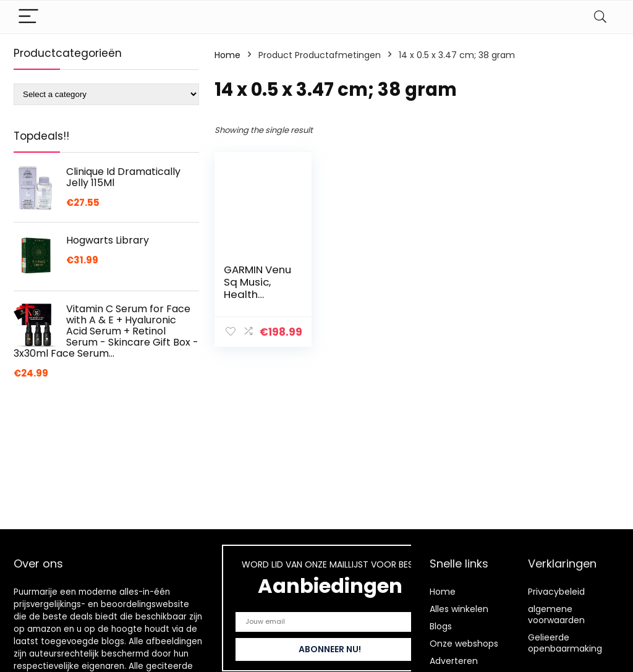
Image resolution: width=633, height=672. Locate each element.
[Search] (600, 17)
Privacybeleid (556, 592)
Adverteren (454, 661)
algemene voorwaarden (556, 615)
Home (227, 55)
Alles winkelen (459, 609)
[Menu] (28, 17)
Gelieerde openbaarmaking (565, 643)
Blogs (441, 626)
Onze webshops (464, 644)
